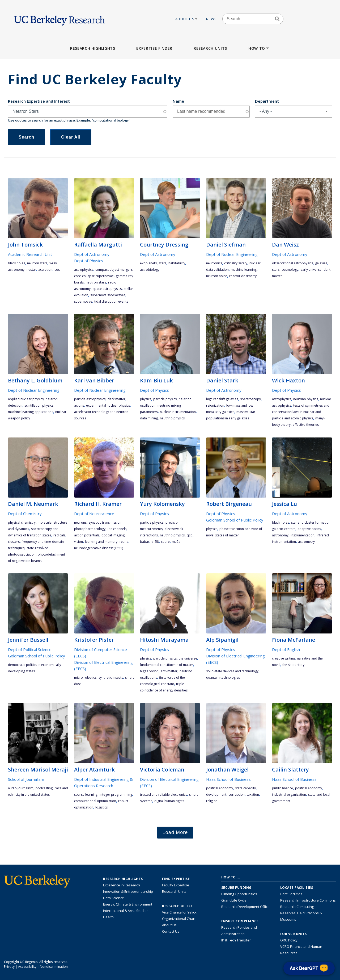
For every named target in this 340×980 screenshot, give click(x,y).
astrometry (306, 542)
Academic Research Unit (30, 254)
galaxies (321, 263)
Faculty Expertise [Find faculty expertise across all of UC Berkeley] (176, 885)
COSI (58, 270)
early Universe (311, 270)
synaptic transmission (105, 522)
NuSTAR (31, 270)
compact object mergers (114, 270)
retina (124, 542)
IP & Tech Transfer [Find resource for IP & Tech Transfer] (236, 940)
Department (267, 101)
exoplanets (148, 263)
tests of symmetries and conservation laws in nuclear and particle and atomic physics (301, 412)
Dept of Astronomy (92, 254)
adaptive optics (309, 529)
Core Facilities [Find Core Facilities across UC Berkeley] (291, 894)
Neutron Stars (37, 263)
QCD (190, 535)
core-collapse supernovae (94, 276)
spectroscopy (250, 399)
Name (178, 101)
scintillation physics (39, 405)
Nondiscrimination (54, 967)
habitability (177, 263)
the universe (188, 658)
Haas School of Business (228, 779)
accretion (45, 270)
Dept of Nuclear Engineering (232, 254)
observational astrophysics (292, 263)
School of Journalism (26, 779)
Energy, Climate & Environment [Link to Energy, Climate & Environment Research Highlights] (128, 904)
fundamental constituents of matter (167, 665)
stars (163, 263)
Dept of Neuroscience (94, 514)
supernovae (83, 301)
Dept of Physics (89, 261)
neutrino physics (172, 418)
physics (146, 399)
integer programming (116, 795)
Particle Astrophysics (90, 399)
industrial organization (289, 795)
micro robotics (85, 677)
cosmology (290, 270)
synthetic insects (111, 677)
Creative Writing (283, 658)
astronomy (280, 535)
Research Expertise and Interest (39, 101)
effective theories (306, 425)
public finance (282, 788)
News (212, 19)
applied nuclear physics (26, 399)
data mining (149, 418)
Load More (175, 832)
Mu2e (176, 542)
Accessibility (27, 967)
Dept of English (286, 649)
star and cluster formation (311, 522)
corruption (237, 795)
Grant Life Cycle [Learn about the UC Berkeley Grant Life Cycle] (234, 900)
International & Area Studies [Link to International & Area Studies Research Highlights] (126, 911)
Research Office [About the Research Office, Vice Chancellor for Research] (177, 906)
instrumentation (303, 535)
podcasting (44, 788)
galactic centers (284, 529)
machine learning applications (31, 412)
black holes (16, 263)
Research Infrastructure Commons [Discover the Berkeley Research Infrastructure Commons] (308, 900)
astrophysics (84, 270)
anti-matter (169, 671)
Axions (79, 405)
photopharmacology (90, 529)
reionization (215, 405)
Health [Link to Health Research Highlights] (108, 917)
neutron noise (217, 276)
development (216, 795)
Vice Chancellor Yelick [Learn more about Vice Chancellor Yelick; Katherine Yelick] (179, 912)
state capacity (245, 788)
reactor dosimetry (243, 276)
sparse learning (86, 795)
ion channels (117, 529)
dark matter (116, 399)
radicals (59, 535)
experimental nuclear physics (108, 405)
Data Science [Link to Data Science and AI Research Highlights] (114, 898)
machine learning (244, 270)
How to (259, 48)
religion (212, 801)
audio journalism (21, 788)
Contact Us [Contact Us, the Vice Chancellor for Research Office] (171, 931)
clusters (14, 542)
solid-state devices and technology (232, 671)
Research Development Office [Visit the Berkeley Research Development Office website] (245, 907)
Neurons (80, 522)
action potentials (87, 535)
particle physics (165, 399)
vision (78, 542)
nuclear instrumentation (178, 412)
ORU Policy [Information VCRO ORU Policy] (289, 940)
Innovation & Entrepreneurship (128, 891)
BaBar (145, 542)
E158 (155, 542)
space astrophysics (107, 289)
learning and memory (101, 542)
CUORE (165, 542)
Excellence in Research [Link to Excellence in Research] (122, 885)
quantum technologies (223, 677)
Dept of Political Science (30, 649)
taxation (253, 795)
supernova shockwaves (108, 295)
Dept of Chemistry (25, 514)
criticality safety (236, 263)
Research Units (210, 48)
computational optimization (95, 801)
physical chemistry (22, 522)
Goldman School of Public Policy (235, 520)
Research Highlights (93, 48)
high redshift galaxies (222, 399)
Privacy (9, 967)
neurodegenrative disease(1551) (99, 548)
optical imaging (113, 535)
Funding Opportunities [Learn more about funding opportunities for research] (239, 894)
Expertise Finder (154, 48)
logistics (101, 807)
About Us (187, 19)
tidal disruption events (111, 301)
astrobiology (150, 270)
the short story (293, 665)
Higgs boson (149, 671)
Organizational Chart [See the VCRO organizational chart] (179, 919)
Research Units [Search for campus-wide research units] (174, 891)
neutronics (214, 263)
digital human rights (169, 801)
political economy (220, 788)
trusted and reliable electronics (163, 795)
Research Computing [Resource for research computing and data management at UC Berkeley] (297, 907)
